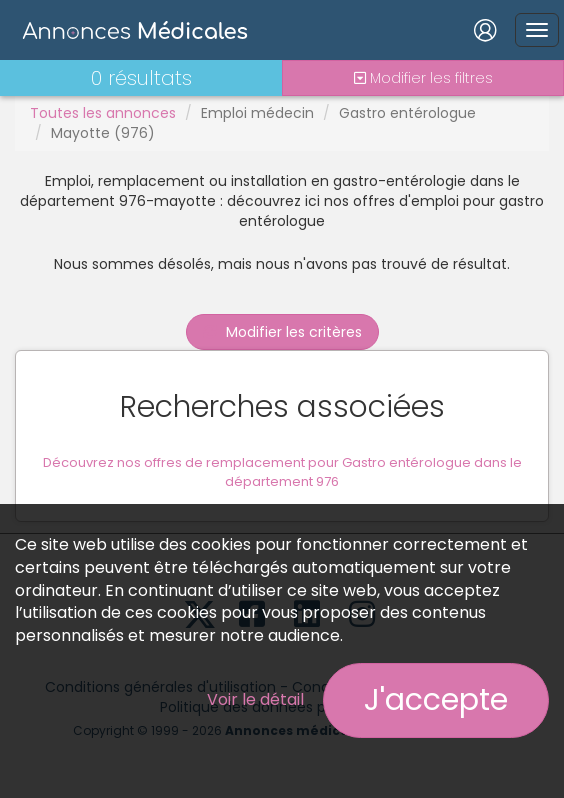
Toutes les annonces (103, 113)
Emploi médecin (257, 113)
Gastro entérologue (407, 113)
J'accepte (436, 700)
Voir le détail (255, 699)
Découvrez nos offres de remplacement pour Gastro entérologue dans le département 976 (282, 472)
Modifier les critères (282, 332)
